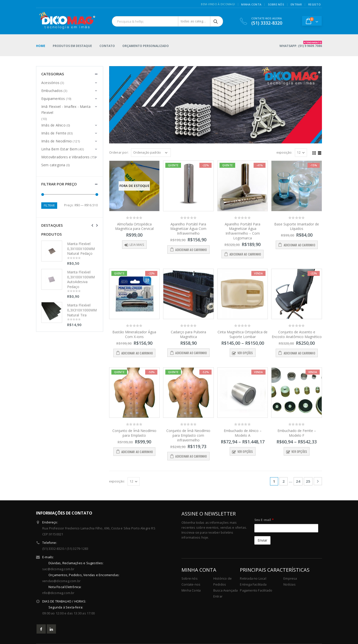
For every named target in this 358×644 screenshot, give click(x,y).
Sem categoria (53, 165)
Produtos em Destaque (72, 46)
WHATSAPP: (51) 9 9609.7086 (301, 44)
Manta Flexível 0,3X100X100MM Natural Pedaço (81, 249)
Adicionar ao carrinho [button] (191, 250)
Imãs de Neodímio (57, 141)
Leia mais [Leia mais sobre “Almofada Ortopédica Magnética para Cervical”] (137, 245)
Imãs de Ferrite (54, 133)
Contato (107, 46)
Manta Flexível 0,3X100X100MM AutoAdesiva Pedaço (81, 279)
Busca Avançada (226, 590)
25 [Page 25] (308, 481)
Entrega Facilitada (253, 584)
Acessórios (50, 83)
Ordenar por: (119, 152)
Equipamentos (53, 99)
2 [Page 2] (284, 481)
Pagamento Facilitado (256, 590)
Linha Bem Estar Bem (59, 149)
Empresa (290, 579)
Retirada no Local (253, 579)
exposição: (284, 152)
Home (41, 46)
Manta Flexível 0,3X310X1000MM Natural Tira (82, 310)
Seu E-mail (264, 520)
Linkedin (51, 629)
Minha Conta (191, 590)
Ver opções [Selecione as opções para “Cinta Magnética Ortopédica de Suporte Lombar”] (245, 353)
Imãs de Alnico (53, 125)
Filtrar (49, 205)
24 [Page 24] (298, 481)
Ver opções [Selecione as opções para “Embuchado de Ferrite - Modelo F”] (299, 451)
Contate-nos (191, 584)
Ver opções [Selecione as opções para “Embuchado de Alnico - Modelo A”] (245, 451)
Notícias (290, 584)
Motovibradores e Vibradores (65, 157)
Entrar (218, 596)
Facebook (41, 629)
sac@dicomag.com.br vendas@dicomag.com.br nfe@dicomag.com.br (109, 578)
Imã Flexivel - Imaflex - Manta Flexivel (66, 109)
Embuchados (52, 91)
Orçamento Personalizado (146, 46)
